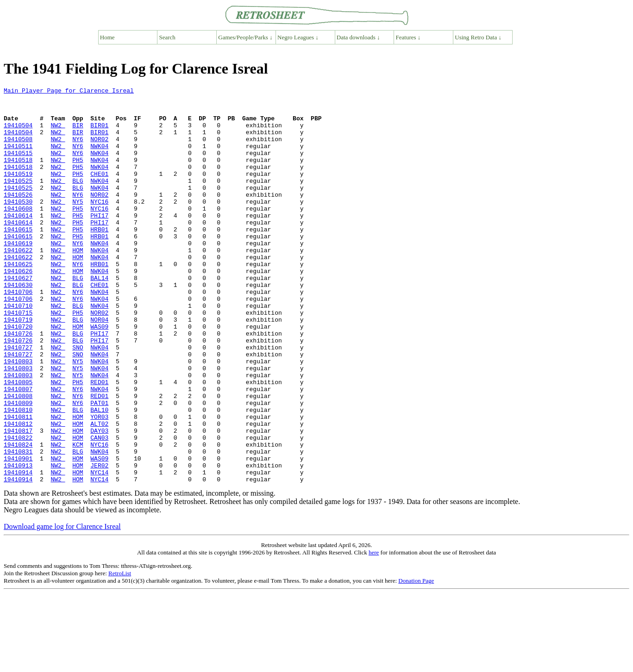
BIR (78, 133)
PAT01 (99, 467)
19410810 (18, 475)
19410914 (18, 550)
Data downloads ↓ (358, 37)
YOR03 (99, 483)
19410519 (18, 192)
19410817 (18, 500)
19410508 (18, 150)
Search (167, 37)
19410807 (18, 450)
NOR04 (99, 367)
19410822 (18, 508)
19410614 (18, 242)
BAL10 (99, 475)
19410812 (18, 492)
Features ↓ (408, 37)
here (374, 632)
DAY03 (99, 500)
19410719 (18, 367)
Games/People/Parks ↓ (245, 37)
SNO (78, 400)
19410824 (18, 516)
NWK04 (99, 158)
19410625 (18, 300)
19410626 (18, 308)
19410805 (18, 442)
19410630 (18, 325)
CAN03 (99, 508)
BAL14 (99, 317)
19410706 (18, 333)
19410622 (18, 283)
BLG (78, 200)
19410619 (18, 275)
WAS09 (99, 375)
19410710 (18, 350)
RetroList (120, 652)
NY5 (78, 225)
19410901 (18, 533)
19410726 (18, 383)
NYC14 (99, 550)
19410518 (18, 175)
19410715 (18, 358)
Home (107, 37)
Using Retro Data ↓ (478, 37)
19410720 (18, 375)
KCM (78, 516)
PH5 (78, 175)
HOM (78, 283)
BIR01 (99, 133)
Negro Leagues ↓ (298, 37)
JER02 (99, 541)
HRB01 (99, 258)
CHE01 (99, 192)
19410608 (18, 233)
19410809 (18, 467)
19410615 (18, 258)
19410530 (18, 225)
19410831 (18, 525)
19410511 (18, 158)
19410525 (18, 200)
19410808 (18, 458)
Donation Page (416, 660)
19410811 (18, 483)
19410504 (18, 133)
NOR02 (99, 150)
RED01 (99, 442)
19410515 (18, 167)
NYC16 (99, 225)
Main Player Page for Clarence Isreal (69, 92)
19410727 (18, 400)
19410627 (18, 317)
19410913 (18, 541)
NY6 (78, 150)
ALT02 (99, 492)
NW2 (58, 133)
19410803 (18, 417)
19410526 (18, 217)
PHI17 (99, 242)
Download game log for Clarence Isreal (62, 606)
